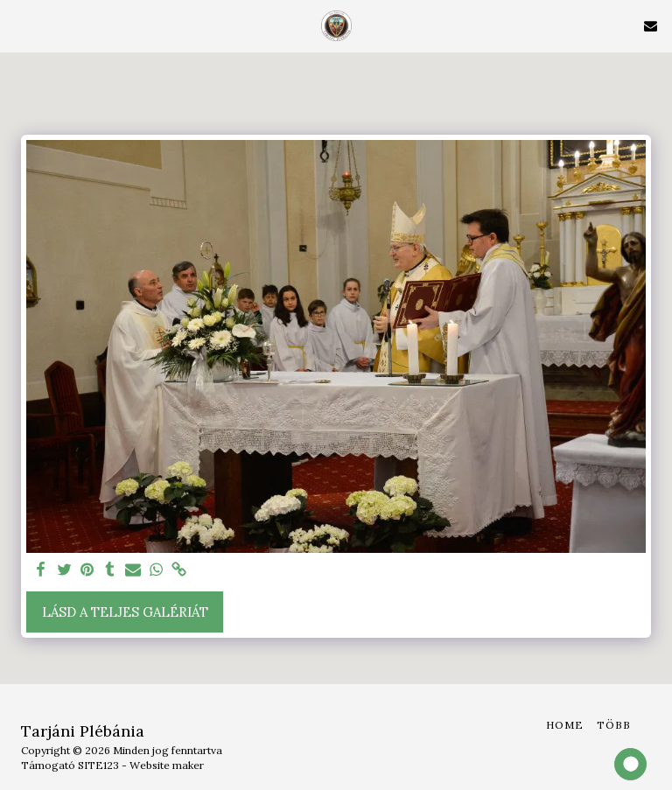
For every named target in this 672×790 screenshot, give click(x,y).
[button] (19, 25)
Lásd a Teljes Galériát (125, 612)
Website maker (167, 765)
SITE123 (98, 765)
